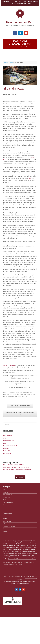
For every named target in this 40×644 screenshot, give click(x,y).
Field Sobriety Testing (9, 441)
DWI (30, 178)
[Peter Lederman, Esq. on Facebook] (15, 33)
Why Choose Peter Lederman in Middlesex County (17, 470)
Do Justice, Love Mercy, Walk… (20, 406)
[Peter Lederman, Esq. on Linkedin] (20, 33)
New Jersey (13, 395)
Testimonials (7, 451)
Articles (11, 393)
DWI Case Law (8, 436)
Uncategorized (7, 453)
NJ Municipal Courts (11, 397)
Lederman (6, 395)
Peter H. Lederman (9, 366)
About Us (5, 492)
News (5, 443)
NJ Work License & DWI (10, 446)
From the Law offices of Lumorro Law (13, 576)
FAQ (5, 438)
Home (5, 490)
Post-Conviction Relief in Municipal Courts (20, 413)
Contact (5, 505)
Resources (6, 448)
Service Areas (7, 500)
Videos (5, 456)
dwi (31, 393)
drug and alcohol (24, 393)
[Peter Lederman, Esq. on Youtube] (26, 33)
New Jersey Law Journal (24, 395)
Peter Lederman (22, 397)
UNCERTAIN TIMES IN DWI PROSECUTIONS (16, 467)
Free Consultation (8, 502)
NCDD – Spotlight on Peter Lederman (14, 465)
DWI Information (7, 495)
